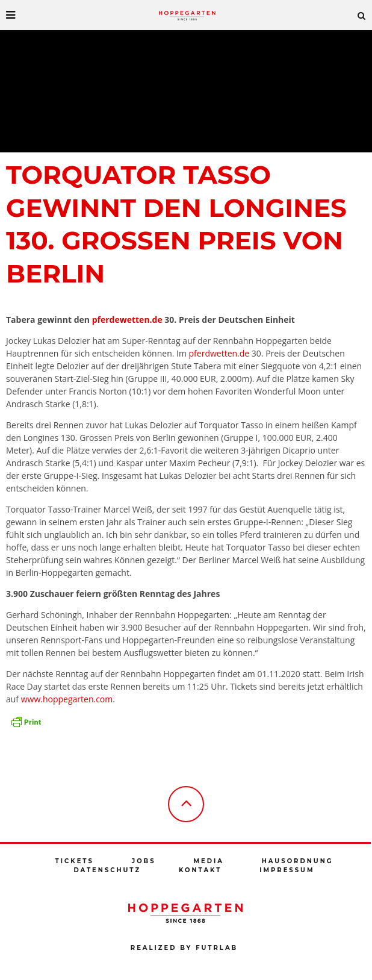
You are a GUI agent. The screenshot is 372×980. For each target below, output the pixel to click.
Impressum (287, 870)
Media (208, 861)
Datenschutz (107, 870)
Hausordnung (298, 861)
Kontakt (200, 870)
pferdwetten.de (219, 353)
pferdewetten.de (127, 320)
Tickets (75, 861)
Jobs (144, 861)
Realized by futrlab (184, 948)
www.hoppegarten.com (67, 699)
